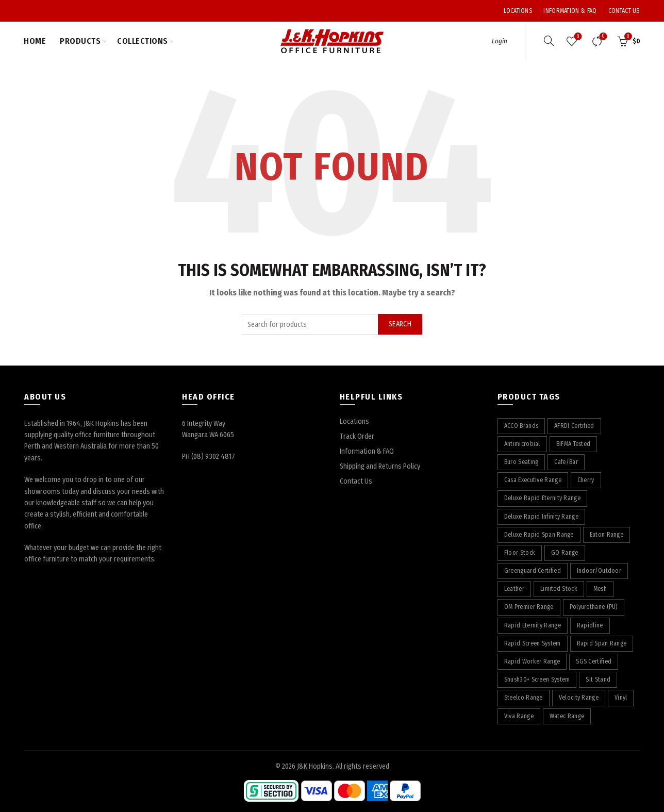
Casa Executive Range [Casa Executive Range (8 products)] (533, 480)
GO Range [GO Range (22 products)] (565, 553)
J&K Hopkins (315, 766)
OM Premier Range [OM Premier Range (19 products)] (529, 607)
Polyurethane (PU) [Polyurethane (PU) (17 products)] (594, 607)
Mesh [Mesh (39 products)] (600, 589)
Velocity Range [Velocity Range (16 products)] (579, 698)
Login (500, 41)
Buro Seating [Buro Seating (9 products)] (521, 462)
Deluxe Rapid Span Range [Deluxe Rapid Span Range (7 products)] (539, 535)
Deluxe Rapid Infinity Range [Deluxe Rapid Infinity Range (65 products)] (541, 517)
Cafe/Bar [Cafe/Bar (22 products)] (566, 462)
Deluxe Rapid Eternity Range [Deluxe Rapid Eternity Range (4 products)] (542, 498)
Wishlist (577, 37)
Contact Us (624, 11)
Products (80, 41)
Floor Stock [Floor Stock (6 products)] (520, 553)
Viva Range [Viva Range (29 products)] (519, 716)
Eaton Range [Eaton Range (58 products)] (607, 535)
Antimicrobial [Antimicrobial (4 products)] (522, 444)
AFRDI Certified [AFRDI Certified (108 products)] (574, 426)
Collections (143, 41)
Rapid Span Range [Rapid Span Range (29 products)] (602, 643)
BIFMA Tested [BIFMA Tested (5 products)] (574, 444)
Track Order (357, 436)
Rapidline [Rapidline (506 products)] (590, 625)
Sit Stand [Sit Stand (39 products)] (598, 680)
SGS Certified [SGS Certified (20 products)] (594, 661)
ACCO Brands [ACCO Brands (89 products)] (521, 426)
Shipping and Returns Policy (380, 466)
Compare (602, 37)
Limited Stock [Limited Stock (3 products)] (559, 589)
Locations (518, 11)
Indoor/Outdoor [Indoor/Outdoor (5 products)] (599, 571)
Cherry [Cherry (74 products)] (586, 480)
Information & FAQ (570, 11)
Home (35, 41)
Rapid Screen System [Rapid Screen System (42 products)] (533, 643)
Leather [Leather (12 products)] (514, 589)
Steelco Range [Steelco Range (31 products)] (524, 698)
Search (400, 324)
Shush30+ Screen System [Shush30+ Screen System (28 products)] (537, 680)
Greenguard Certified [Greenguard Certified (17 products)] (533, 571)
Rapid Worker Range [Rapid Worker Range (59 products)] (532, 661)
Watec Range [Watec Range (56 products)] (567, 716)
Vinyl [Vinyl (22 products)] (621, 698)
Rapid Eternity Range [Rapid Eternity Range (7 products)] (533, 625)
